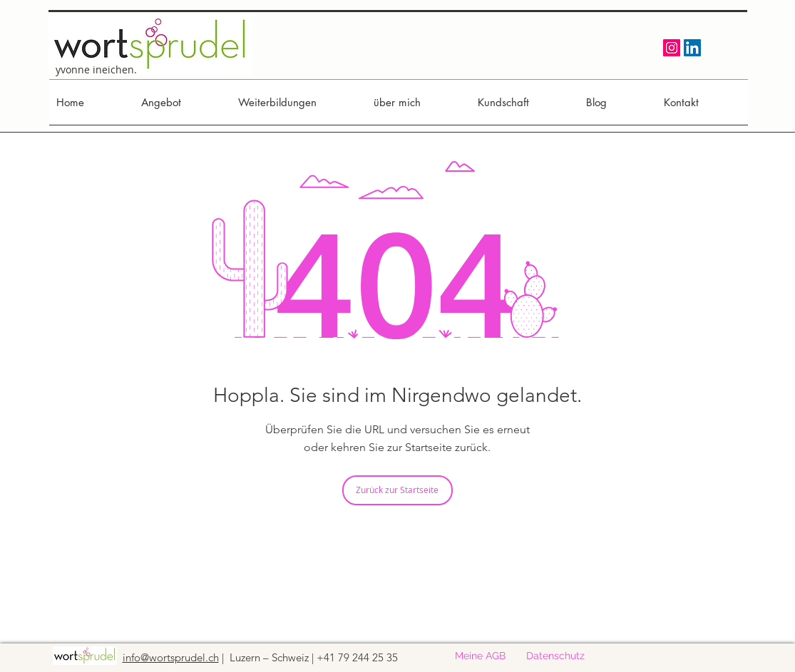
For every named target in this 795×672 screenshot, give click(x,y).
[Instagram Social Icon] (672, 48)
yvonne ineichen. (96, 69)
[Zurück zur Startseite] (397, 490)
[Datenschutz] (555, 656)
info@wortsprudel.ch (171, 657)
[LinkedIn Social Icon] (692, 48)
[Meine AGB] (480, 656)
